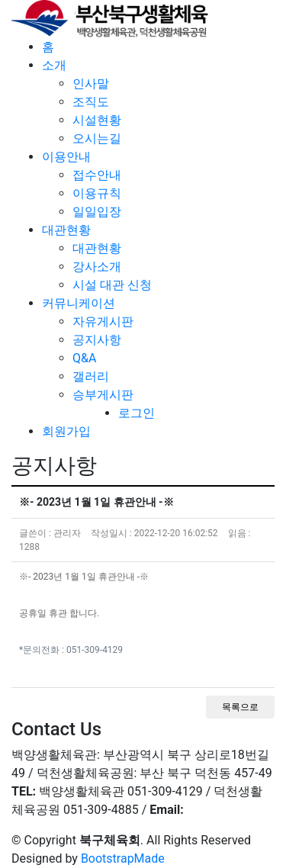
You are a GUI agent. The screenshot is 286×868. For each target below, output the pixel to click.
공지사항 (97, 340)
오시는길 (97, 138)
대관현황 (66, 230)
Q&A (84, 358)
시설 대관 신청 (112, 285)
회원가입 (66, 431)
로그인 (137, 413)
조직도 (91, 102)
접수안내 (97, 175)
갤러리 (91, 376)
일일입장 (97, 212)
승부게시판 (103, 395)
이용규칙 (97, 193)
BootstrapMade (123, 858)
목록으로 (240, 707)
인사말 (91, 84)
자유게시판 (103, 321)
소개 (54, 65)
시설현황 (97, 120)
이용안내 (66, 157)
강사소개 (97, 267)
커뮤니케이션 (79, 303)
